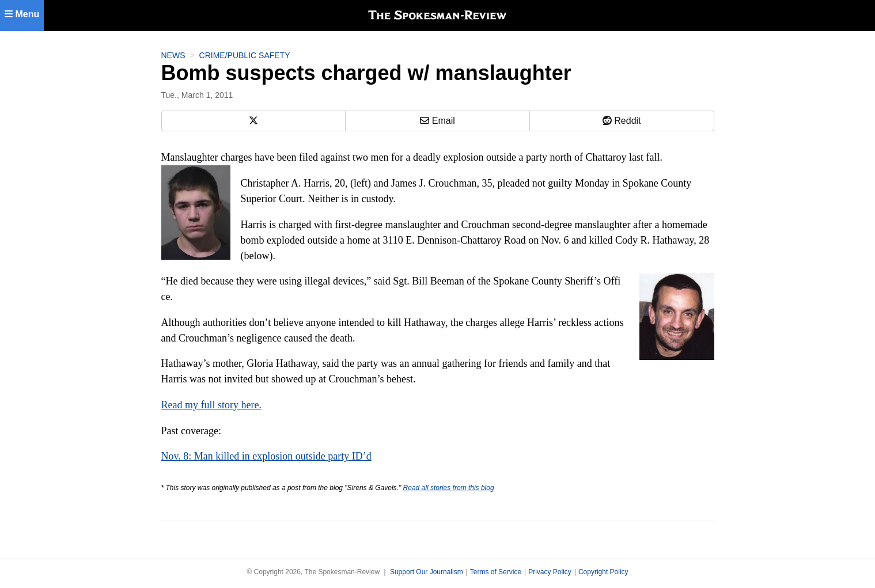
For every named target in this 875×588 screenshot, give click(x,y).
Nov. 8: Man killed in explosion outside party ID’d (266, 456)
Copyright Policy (603, 572)
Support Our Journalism (427, 572)
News (173, 55)
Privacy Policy (550, 572)
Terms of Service (496, 572)
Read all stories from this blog (449, 488)
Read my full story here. (211, 405)
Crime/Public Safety (245, 55)
